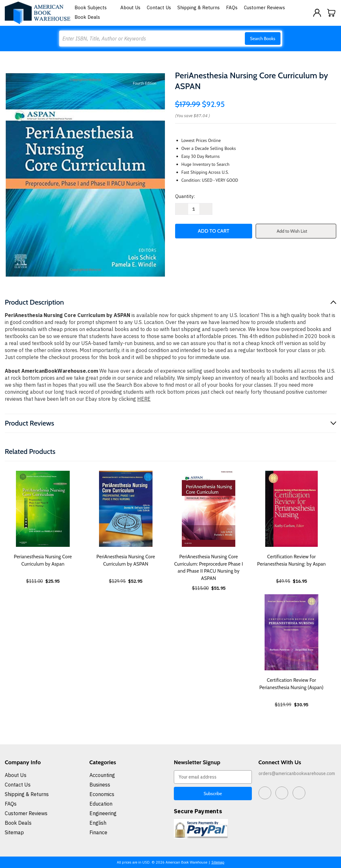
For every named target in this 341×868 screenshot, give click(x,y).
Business (100, 785)
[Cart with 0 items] (331, 13)
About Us (130, 7)
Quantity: (185, 196)
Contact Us (159, 7)
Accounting (102, 775)
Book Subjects (94, 7)
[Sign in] (317, 13)
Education (101, 804)
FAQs (232, 7)
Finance (98, 832)
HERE (144, 399)
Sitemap (14, 832)
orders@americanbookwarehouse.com (297, 773)
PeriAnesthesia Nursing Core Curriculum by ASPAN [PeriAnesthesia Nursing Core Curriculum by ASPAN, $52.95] (126, 560)
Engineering (103, 813)
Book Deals (87, 17)
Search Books (263, 39)
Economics (102, 794)
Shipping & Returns (199, 7)
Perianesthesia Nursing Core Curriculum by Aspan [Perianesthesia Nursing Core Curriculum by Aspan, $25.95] (43, 560)
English (98, 823)
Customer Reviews (264, 7)
